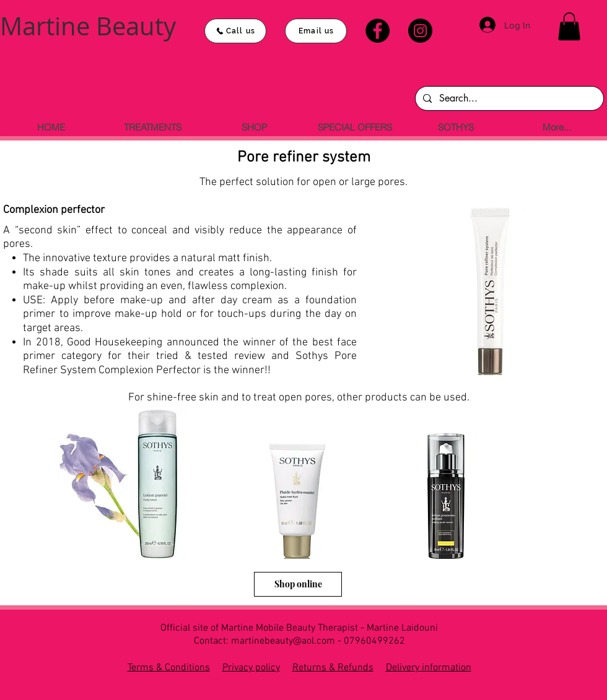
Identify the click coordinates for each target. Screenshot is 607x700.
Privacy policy (251, 668)
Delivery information (429, 668)
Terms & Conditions (169, 668)
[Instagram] (420, 31)
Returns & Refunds (333, 668)
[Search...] (508, 98)
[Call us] (235, 31)
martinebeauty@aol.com (283, 641)
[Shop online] (298, 584)
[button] (569, 26)
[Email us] (316, 31)
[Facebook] (378, 31)
